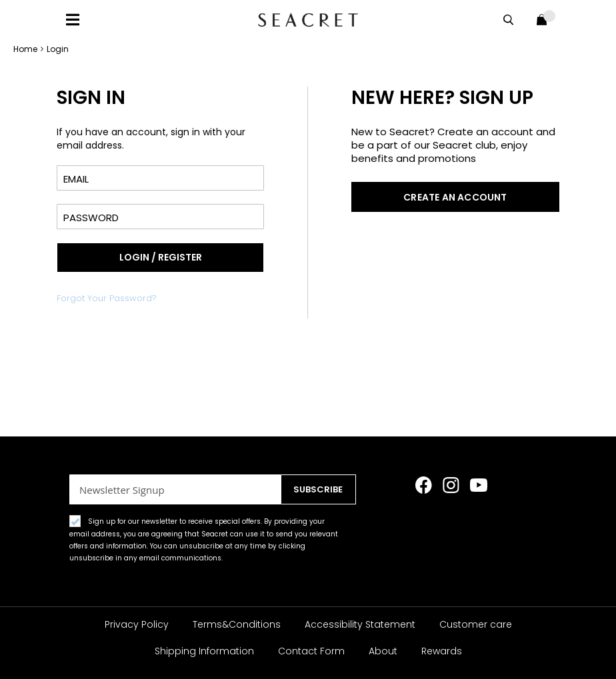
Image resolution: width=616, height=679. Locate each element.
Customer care (476, 624)
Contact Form (311, 651)
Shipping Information (204, 651)
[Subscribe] (318, 489)
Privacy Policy (137, 624)
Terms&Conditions (237, 624)
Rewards (442, 651)
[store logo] (308, 20)
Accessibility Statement (360, 624)
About (383, 651)
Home (26, 49)
